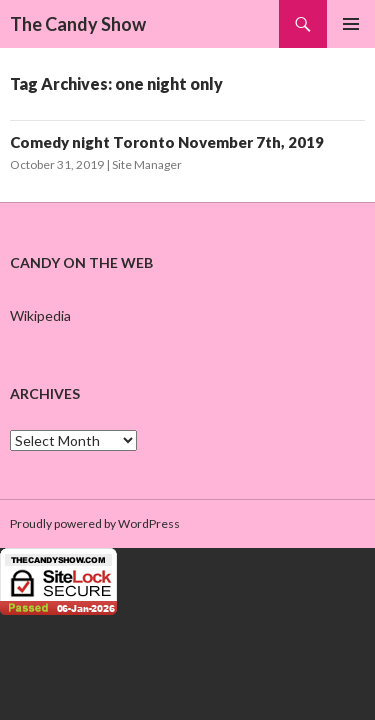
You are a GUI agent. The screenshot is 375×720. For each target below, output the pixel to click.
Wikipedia (40, 315)
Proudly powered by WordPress (95, 523)
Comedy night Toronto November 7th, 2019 (167, 142)
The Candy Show (78, 24)
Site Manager (147, 164)
